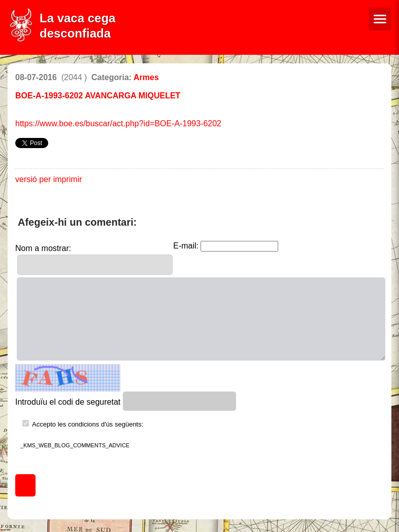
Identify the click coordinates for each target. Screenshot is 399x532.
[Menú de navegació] (380, 19)
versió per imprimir (49, 179)
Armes (146, 77)
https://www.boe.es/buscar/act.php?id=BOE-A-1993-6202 (118, 123)
